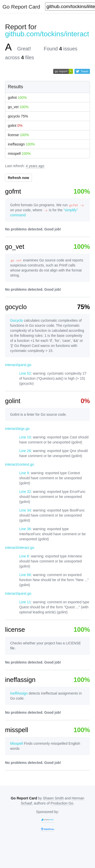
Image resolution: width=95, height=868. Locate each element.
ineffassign (21, 144)
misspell (19, 154)
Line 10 (25, 437)
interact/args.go (17, 429)
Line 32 (25, 492)
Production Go (62, 803)
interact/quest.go (18, 365)
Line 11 (25, 602)
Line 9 (24, 473)
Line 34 (25, 510)
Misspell (17, 743)
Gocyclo (17, 320)
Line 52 (25, 373)
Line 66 (25, 575)
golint (15, 126)
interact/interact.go (20, 548)
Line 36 (25, 529)
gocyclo (18, 116)
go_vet (18, 107)
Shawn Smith (53, 798)
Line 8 (24, 556)
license (18, 135)
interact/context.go (20, 464)
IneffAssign (19, 693)
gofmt (17, 98)
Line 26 (25, 451)
